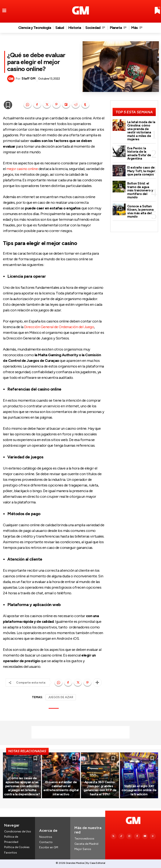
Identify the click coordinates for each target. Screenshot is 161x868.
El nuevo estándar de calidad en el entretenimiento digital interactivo (61, 788)
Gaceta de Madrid (86, 844)
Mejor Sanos (83, 849)
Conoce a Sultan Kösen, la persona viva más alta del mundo (140, 212)
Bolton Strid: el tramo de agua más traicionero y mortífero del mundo (140, 190)
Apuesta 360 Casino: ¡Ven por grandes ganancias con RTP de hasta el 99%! (100, 788)
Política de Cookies (17, 847)
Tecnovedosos (84, 839)
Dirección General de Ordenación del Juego (59, 327)
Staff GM (28, 79)
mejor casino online (22, 169)
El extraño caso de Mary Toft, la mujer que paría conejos (141, 171)
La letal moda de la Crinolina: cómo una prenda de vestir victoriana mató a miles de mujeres (141, 131)
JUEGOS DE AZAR (61, 697)
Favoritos (11, 853)
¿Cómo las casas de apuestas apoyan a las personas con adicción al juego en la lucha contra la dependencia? (22, 786)
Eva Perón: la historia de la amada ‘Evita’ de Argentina (139, 153)
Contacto (46, 842)
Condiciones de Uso (18, 831)
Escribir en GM (49, 847)
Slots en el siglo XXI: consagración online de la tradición (139, 790)
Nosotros (46, 837)
